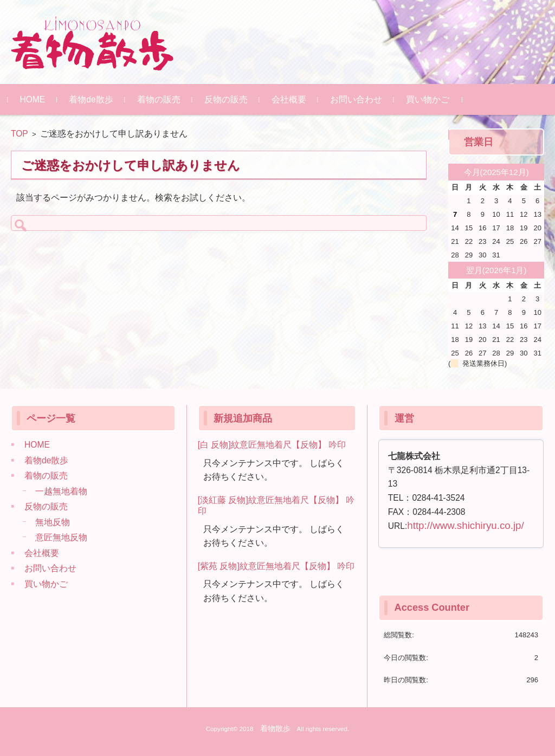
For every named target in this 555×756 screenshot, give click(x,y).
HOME (36, 99)
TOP (20, 134)
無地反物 (53, 522)
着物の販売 (162, 99)
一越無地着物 (61, 491)
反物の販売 (229, 99)
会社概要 (292, 99)
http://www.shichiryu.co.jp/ (465, 525)
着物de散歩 (94, 99)
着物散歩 (275, 728)
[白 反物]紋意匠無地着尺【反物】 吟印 (272, 445)
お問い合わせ (359, 99)
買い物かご (430, 99)
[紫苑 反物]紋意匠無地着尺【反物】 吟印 (276, 566)
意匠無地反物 (61, 537)
